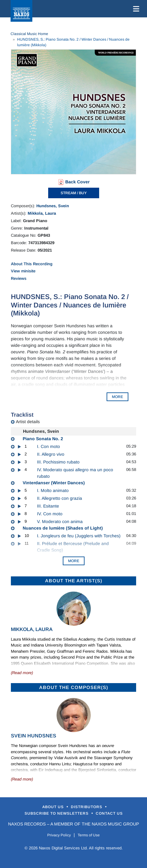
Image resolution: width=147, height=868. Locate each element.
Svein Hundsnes (34, 736)
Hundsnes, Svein (53, 206)
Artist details (28, 422)
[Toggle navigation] (135, 9)
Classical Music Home (29, 34)
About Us (54, 807)
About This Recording (32, 264)
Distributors (87, 807)
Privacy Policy (59, 835)
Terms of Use (89, 835)
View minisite (23, 271)
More (74, 561)
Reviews (19, 278)
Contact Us (109, 813)
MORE (117, 397)
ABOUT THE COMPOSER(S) (74, 687)
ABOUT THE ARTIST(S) (74, 581)
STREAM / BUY (74, 193)
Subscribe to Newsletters (57, 813)
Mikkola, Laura (42, 213)
